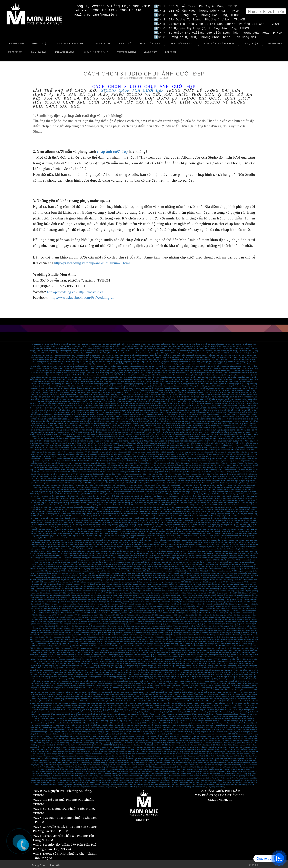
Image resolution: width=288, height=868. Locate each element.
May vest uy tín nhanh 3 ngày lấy (188, 530)
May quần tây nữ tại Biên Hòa (243, 633)
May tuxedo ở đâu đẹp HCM (93, 576)
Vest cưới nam (162, 585)
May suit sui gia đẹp (48, 717)
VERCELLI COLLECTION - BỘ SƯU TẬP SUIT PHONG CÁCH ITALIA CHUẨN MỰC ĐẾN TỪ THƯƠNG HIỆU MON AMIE (160, 391)
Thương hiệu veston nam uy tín (154, 587)
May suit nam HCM (125, 611)
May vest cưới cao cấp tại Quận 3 (100, 708)
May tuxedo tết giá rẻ (176, 519)
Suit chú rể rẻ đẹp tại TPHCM (187, 717)
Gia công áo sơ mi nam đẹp (134, 671)
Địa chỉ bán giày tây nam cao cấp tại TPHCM (55, 545)
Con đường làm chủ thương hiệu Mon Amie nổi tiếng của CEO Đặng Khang (62, 356)
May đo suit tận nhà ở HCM (150, 558)
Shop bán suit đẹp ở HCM (226, 660)
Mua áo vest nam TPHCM (114, 657)
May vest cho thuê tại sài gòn (213, 772)
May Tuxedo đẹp (188, 578)
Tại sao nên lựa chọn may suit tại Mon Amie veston (90, 677)
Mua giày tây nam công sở (184, 545)
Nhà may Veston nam (48, 772)
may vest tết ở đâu (154, 501)
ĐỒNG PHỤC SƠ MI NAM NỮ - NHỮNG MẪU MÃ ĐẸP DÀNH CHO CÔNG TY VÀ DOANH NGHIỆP (201, 413)
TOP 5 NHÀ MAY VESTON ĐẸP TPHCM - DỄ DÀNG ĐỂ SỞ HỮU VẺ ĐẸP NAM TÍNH (127, 442)
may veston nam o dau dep (89, 774)
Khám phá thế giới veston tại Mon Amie (173, 682)
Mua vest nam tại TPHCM (132, 642)
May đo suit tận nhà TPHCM (231, 558)
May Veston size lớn (70, 776)
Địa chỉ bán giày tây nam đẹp (128, 545)
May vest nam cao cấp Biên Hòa (202, 638)
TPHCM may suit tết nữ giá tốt (171, 508)
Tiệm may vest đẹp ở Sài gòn (50, 644)
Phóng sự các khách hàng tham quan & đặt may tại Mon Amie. (183, 351)
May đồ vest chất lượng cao (69, 605)
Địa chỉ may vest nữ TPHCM (210, 657)
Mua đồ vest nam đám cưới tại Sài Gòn (72, 618)
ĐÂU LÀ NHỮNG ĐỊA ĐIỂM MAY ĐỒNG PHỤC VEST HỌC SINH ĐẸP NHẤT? (148, 409)
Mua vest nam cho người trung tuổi (94, 651)
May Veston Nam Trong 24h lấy (174, 741)
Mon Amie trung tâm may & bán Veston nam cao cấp (103, 688)
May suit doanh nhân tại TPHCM (226, 505)
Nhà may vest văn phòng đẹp (196, 497)
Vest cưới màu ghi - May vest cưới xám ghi (212, 748)
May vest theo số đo (218, 774)
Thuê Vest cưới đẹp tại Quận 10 (156, 690)
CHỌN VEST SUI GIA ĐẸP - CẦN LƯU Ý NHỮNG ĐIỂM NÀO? (156, 437)
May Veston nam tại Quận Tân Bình (188, 779)
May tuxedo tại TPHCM (230, 576)
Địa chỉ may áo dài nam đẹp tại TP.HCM (101, 763)
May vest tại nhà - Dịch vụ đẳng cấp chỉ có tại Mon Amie (230, 347)
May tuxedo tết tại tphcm (158, 519)
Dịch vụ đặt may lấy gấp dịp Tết (85, 682)
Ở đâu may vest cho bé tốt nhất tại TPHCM (56, 470)
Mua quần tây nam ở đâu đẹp (85, 726)
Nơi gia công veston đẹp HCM (134, 594)
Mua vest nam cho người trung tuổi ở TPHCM (172, 616)
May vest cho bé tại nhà (225, 488)
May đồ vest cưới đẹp (137, 602)
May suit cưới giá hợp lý (134, 523)
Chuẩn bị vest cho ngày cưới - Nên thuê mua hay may (56, 679)
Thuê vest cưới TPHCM (116, 651)
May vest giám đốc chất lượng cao (116, 534)
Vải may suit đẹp (121, 598)
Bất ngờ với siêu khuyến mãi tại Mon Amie (160, 371)
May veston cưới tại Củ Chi (88, 702)
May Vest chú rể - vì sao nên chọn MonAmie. (179, 754)
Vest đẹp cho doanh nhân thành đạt (214, 536)
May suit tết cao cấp (79, 503)
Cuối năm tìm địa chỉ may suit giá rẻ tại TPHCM (111, 525)
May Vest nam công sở (178, 732)
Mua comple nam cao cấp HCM (145, 653)
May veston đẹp (155, 576)
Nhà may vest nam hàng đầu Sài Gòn (174, 618)
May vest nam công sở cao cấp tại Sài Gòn (62, 620)
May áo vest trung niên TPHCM (111, 660)
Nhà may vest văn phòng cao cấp (50, 499)
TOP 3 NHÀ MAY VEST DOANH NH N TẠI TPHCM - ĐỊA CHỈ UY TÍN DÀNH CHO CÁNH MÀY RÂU (144, 446)
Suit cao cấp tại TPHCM (92, 505)
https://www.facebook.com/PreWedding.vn (81, 296)
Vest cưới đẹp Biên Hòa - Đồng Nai (112, 627)
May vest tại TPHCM (59, 561)
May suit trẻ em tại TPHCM (187, 715)
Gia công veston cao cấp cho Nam (161, 668)
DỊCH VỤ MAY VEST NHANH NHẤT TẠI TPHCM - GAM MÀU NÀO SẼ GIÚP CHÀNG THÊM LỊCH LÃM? (101, 422)
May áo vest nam (215, 578)
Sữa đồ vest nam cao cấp (152, 589)
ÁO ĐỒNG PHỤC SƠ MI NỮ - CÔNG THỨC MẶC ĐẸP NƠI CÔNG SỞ (174, 417)
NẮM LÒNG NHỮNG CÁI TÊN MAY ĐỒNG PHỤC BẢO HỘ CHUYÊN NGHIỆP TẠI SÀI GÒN (216, 400)
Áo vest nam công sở (78, 585)
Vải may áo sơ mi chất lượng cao (59, 596)
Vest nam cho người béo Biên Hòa (156, 635)
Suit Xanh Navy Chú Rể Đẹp (183, 724)
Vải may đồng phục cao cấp (244, 594)
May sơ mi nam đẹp (80, 572)
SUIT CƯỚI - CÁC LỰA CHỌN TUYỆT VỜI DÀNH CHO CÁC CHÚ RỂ (94, 406)
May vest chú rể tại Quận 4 (77, 708)
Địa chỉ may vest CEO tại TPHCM (185, 541)
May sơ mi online (222, 461)
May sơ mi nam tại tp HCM (64, 728)
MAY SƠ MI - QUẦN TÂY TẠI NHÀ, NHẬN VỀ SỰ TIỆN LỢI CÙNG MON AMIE (220, 422)
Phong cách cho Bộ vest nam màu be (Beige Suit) (163, 763)
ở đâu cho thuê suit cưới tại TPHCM (171, 512)
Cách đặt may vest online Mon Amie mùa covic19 (109, 450)
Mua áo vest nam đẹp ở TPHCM (55, 660)
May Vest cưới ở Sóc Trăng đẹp (195, 693)
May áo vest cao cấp (223, 605)
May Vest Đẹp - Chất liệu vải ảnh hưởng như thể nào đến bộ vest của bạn (194, 739)
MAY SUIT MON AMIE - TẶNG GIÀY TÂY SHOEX (95, 439)
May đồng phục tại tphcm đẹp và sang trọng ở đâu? (225, 382)
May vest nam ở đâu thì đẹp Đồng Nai (207, 627)
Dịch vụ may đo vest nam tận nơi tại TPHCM (133, 455)
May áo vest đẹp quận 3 (139, 609)
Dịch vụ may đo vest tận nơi (92, 457)
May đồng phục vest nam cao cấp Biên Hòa (56, 631)
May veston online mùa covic (225, 450)
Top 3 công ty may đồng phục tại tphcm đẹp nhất (137, 376)
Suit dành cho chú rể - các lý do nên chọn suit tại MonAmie (65, 748)
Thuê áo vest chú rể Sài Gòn (145, 605)
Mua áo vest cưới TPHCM (235, 644)
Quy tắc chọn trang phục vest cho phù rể (146, 362)
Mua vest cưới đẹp (109, 684)
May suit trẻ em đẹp (205, 715)
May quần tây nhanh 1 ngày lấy (192, 492)
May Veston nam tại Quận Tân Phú (49, 779)
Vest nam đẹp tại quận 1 (46, 624)
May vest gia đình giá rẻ (69, 488)
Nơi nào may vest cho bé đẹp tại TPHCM (201, 477)
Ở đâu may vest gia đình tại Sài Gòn (221, 475)
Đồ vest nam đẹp (195, 580)
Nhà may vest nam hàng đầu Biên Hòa (78, 638)
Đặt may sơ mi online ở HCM (164, 461)
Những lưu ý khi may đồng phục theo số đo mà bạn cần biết (198, 365)
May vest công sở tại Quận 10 (149, 554)
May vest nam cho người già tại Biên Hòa (123, 633)
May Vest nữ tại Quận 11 (213, 741)
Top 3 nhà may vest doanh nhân (246, 446)
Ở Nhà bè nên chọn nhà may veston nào (172, 699)
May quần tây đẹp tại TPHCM (56, 569)
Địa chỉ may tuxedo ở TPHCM (137, 576)
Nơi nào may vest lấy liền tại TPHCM (143, 477)
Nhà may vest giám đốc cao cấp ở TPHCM (90, 541)
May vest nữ (166, 576)
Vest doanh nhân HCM (46, 616)
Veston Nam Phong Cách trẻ (228, 781)
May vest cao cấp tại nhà (229, 459)
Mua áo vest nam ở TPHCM (108, 644)
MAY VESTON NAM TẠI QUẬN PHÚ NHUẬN (153, 686)
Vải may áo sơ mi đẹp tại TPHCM (84, 596)
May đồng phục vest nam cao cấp (82, 554)
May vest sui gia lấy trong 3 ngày (238, 481)
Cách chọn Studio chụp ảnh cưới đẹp (166, 765)
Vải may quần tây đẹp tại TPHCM (145, 596)
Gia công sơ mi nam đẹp (159, 591)
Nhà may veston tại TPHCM (146, 585)
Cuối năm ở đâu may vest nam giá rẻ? (143, 525)
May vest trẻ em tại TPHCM (225, 732)
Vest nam (205, 737)
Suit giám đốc (226, 503)
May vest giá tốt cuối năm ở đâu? (67, 516)
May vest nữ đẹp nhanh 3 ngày (138, 530)
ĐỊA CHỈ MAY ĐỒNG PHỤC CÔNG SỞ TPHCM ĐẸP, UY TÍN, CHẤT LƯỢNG (208, 389)
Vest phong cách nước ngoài (140, 772)
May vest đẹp (190, 543)
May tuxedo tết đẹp (192, 519)
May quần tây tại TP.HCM (165, 679)
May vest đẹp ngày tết (219, 514)
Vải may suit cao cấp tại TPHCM (82, 598)
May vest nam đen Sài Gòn (209, 613)
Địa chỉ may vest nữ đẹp (245, 732)
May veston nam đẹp (152, 543)
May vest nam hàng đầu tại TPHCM (166, 563)
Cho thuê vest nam (224, 565)
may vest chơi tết (187, 501)
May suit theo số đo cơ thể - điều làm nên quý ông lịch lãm (149, 677)
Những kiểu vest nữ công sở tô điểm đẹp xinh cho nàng (233, 367)
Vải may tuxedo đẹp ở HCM (68, 578)
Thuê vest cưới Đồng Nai (167, 629)
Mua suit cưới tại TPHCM (201, 514)
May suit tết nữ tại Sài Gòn (131, 521)
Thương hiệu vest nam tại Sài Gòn (148, 618)
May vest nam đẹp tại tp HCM (136, 728)
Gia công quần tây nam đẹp (227, 671)
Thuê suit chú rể (47, 719)
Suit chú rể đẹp (173, 719)
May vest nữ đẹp (102, 768)
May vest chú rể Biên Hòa (196, 640)
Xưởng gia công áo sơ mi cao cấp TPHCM (52, 668)
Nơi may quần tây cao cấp (207, 565)
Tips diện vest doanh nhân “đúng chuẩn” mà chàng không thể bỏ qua (91, 369)
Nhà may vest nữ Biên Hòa (76, 633)
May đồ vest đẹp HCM (126, 605)
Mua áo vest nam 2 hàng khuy (68, 662)
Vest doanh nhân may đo (179, 536)
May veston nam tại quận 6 (67, 781)
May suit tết (92, 501)
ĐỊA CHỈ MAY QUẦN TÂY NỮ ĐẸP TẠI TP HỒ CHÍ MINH (150, 759)
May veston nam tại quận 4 (108, 781)
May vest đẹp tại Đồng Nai (70, 697)
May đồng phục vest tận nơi (176, 457)
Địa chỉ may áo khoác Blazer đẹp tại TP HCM (98, 761)
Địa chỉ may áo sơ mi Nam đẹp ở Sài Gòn (118, 757)
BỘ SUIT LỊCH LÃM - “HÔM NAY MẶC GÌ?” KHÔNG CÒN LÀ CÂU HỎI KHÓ (220, 424)
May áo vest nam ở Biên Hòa (149, 633)
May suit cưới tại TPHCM (174, 657)
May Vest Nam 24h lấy (48, 765)
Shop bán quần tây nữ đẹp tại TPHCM (48, 739)
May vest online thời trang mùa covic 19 (199, 450)
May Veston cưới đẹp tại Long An (97, 699)
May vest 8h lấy (151, 490)
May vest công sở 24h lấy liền (98, 503)
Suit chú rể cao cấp (241, 510)
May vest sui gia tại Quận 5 (144, 481)
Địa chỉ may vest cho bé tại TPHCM (50, 492)
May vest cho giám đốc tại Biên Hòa (182, 631)
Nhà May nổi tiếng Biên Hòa (64, 640)
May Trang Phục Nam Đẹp (140, 739)
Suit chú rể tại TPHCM (225, 510)
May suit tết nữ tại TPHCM (111, 521)
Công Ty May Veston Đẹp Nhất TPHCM (194, 770)
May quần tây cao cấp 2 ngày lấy (138, 492)
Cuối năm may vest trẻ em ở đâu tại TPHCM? (232, 525)
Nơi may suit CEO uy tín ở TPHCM (209, 543)
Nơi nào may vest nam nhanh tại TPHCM (82, 477)
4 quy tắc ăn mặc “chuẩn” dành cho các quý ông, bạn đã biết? (206, 380)
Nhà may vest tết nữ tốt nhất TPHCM (223, 512)
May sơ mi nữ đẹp (44, 574)
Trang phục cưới (230, 468)
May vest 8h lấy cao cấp (86, 497)
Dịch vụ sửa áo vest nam (201, 585)
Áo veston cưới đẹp (240, 585)
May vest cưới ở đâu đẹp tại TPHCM (51, 666)
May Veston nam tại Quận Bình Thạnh (134, 779)
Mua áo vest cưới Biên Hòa (112, 635)
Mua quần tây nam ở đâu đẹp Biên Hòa (108, 631)
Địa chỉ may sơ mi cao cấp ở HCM (224, 569)
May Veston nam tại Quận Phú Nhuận (106, 779)
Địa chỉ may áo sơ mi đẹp (190, 572)
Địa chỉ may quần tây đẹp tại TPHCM (173, 567)
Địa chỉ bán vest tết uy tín (233, 466)
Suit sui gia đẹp (62, 717)
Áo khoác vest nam (129, 580)
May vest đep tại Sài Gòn (86, 602)
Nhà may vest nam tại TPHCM (169, 565)
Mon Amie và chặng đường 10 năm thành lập (114, 358)
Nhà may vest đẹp (69, 602)
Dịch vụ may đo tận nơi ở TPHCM (69, 457)
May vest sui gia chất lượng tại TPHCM (152, 470)
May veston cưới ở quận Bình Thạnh (76, 706)
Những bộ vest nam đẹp (96, 583)
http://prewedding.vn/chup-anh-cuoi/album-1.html (92, 262)
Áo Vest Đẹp (235, 609)
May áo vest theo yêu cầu (241, 605)
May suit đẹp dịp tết (125, 501)
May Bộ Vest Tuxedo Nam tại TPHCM (154, 774)
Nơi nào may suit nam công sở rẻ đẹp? (84, 710)
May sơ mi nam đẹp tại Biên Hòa (238, 631)
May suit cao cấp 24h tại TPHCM (117, 508)
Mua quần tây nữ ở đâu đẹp (63, 726)
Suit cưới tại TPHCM (199, 510)
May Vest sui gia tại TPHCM (107, 735)
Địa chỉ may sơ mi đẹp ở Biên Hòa (219, 633)
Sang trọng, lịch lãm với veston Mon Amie (195, 554)
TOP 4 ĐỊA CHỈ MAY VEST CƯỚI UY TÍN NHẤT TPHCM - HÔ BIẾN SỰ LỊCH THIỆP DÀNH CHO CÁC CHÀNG (82, 433)
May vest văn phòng (204, 499)
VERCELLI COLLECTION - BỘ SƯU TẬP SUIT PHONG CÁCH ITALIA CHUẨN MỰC (146, 415)
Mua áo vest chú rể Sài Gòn (188, 613)
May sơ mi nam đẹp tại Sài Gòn (236, 653)
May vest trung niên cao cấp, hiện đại (175, 675)
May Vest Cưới (63, 765)
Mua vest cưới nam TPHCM (74, 649)
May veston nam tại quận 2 (149, 781)
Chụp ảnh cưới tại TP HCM (197, 785)
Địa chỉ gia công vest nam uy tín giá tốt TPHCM (85, 668)
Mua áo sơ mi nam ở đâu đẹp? (118, 739)
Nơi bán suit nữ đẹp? (196, 719)
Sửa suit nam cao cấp (53, 587)
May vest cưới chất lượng (224, 684)
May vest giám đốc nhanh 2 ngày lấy (165, 532)
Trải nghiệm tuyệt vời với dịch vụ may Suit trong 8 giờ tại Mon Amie (229, 378)
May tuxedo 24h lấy (82, 521)
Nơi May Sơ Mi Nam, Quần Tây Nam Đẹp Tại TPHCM (143, 741)
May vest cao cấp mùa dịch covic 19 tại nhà (189, 448)
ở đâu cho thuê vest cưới (148, 512)
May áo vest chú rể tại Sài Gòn (168, 605)
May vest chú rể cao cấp (45, 519)
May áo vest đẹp (205, 609)
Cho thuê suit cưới (115, 528)
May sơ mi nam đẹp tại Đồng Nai (102, 629)
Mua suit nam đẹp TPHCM (161, 649)
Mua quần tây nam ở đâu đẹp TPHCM (65, 642)
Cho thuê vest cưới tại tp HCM (191, 772)
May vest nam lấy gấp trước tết (109, 682)
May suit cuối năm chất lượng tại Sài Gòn (63, 523)
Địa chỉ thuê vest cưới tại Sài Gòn (200, 682)
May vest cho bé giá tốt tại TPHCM (71, 490)
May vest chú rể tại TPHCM (223, 516)
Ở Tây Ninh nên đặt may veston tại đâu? (96, 697)
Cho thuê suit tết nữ (75, 528)
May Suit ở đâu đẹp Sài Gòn (130, 613)
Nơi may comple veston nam (72, 587)
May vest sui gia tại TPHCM (81, 481)
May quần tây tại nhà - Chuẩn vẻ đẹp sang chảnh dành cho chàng (60, 347)
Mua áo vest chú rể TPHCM (112, 646)
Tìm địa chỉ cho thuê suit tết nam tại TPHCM (167, 510)
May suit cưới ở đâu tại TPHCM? (223, 521)
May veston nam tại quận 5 (88, 781)
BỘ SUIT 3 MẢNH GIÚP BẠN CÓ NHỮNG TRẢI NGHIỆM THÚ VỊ (148, 393)
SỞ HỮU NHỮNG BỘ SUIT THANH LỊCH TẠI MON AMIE (56, 439)
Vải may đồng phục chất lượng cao (220, 594)
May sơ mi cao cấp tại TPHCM (46, 572)
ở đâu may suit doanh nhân (112, 505)
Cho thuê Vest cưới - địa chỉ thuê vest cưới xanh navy (57, 750)
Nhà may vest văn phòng (163, 499)
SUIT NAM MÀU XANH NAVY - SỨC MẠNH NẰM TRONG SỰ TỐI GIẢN (166, 422)
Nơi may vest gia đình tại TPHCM (137, 479)
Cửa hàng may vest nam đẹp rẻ (61, 655)
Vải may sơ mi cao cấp (46, 598)
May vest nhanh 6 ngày (116, 483)
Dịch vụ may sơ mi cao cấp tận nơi (101, 453)
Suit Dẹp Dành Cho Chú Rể (189, 757)
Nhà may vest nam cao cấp (214, 620)
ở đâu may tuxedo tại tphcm (108, 512)
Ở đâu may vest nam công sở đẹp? (90, 732)
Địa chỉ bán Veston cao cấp (45, 688)
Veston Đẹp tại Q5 (136, 768)
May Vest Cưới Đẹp (69, 757)
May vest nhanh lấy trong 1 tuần (62, 483)
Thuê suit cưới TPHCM (85, 611)
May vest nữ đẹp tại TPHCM (115, 728)
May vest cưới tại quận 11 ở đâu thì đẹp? (152, 706)
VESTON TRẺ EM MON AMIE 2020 (217, 391)
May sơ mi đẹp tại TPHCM (62, 552)
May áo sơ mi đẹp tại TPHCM (217, 587)
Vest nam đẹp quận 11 (86, 622)
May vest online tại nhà (244, 450)
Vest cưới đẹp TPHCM (151, 642)
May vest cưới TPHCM (88, 644)
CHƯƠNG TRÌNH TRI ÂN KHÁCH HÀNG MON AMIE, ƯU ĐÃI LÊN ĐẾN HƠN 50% (113, 448)
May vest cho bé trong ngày (183, 488)
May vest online (137, 464)
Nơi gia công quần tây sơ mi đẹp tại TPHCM (81, 666)
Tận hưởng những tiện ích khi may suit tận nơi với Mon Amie (148, 347)
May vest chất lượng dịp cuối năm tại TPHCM (90, 519)
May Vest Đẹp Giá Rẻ (159, 739)
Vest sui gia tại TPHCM (157, 556)
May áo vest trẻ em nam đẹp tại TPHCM (183, 768)
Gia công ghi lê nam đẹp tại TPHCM (85, 671)
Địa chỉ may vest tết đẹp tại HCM (90, 468)
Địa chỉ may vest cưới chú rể (139, 662)
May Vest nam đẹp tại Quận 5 (56, 708)
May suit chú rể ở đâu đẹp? (99, 719)
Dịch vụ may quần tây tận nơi (77, 453)
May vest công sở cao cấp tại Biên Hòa (127, 638)
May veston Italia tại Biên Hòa (64, 635)
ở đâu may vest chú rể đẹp (56, 512)
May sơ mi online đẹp (207, 461)
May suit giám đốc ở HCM (132, 550)
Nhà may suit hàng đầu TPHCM (230, 611)
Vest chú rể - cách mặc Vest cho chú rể (219, 702)
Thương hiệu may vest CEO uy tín (139, 541)
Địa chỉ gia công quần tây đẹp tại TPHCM (224, 668)
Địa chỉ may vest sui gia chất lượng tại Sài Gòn (190, 490)
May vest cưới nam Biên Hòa (157, 631)
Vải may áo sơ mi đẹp (124, 596)
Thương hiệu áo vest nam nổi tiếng (119, 583)
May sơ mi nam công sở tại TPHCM (202, 730)
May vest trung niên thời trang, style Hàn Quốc (144, 675)
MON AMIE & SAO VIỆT (182, 402)
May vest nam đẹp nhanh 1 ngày (226, 532)
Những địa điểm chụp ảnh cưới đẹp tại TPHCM (106, 765)
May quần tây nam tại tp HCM (217, 726)
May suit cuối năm (243, 521)
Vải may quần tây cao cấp (192, 596)
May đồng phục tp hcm (216, 785)
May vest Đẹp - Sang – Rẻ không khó (120, 664)
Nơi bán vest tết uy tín (57, 466)
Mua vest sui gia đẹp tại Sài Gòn (214, 479)
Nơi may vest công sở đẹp (216, 528)
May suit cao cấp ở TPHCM (49, 613)
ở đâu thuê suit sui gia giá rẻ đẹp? (179, 713)
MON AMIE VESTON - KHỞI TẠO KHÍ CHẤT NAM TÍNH (134, 439)
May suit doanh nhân (242, 550)
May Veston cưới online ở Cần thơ (96, 695)
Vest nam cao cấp (240, 572)
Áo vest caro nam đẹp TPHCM (204, 649)
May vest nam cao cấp (166, 664)
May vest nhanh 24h (82, 483)
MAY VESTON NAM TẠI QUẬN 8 (99, 686)
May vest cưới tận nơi (180, 561)
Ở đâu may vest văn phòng (156, 497)
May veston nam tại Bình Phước (51, 783)
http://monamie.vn (91, 290)
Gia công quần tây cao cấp (122, 591)
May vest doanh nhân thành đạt (233, 534)
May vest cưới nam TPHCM (153, 646)
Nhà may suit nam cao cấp (134, 657)
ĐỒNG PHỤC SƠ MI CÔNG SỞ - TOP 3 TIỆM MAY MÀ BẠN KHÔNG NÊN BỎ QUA (118, 417)
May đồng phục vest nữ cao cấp (204, 660)
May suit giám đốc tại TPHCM (164, 505)
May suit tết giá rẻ (51, 503)
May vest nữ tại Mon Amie (236, 728)
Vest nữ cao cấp (138, 572)
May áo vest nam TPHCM (142, 583)
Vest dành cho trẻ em (66, 752)
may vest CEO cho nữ (241, 453)
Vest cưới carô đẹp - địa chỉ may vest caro (136, 748)
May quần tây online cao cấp (61, 461)
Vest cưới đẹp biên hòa (215, 640)
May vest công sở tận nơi (140, 561)
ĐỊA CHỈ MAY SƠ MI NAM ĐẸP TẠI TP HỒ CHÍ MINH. (229, 759)
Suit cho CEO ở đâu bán (64, 505)
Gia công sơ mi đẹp (41, 594)
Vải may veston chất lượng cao (155, 598)
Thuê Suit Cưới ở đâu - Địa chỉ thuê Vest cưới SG (234, 743)
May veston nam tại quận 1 (169, 781)
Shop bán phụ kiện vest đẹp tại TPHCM (221, 646)
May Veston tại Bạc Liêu (129, 693)
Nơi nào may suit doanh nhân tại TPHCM (137, 505)
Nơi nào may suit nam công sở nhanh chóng (53, 710)
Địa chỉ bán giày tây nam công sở (207, 545)
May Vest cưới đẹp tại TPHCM (189, 516)
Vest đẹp (70, 770)
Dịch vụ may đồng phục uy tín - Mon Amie (236, 365)
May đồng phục (161, 785)
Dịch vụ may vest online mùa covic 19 (141, 450)
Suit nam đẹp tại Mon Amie (190, 721)
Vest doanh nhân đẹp (81, 539)
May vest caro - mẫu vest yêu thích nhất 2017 (103, 748)
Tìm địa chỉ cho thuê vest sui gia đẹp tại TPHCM (101, 475)
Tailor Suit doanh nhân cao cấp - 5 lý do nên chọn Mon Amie (104, 373)
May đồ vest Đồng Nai (164, 627)
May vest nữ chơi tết (47, 516)
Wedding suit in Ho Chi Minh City (110, 600)
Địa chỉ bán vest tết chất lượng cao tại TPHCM (83, 466)
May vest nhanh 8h (165, 490)
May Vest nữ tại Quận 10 (232, 741)
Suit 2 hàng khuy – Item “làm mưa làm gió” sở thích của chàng (122, 380)
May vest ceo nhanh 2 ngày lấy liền (117, 532)
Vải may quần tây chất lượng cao (170, 596)
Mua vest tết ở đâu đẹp (176, 464)
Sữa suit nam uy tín (198, 587)
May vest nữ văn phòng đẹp (73, 499)
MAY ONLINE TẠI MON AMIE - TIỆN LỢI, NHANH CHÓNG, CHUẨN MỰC (218, 402)
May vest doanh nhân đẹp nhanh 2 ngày (89, 532)
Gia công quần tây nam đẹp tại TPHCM (98, 591)
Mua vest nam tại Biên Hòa (176, 640)
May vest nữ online (236, 461)
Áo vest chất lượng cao (221, 609)
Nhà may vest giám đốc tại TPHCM (106, 543)
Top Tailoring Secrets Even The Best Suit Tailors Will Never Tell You (147, 600)
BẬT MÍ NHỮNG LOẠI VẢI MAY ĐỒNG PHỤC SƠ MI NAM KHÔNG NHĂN (157, 420)
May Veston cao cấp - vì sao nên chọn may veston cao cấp (125, 752)
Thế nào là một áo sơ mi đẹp (232, 739)
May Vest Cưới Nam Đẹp (235, 754)
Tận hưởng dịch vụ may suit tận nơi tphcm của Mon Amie (105, 347)
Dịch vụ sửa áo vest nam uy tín (180, 585)
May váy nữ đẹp (178, 726)
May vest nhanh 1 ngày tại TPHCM (72, 534)
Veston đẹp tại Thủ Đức (93, 772)
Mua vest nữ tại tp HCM (43, 726)
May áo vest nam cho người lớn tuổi (132, 644)
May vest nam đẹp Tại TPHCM (186, 664)
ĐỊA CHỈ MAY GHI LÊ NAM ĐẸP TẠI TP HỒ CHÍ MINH (70, 759)
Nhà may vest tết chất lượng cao (66, 468)
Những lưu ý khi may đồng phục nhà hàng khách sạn (146, 373)
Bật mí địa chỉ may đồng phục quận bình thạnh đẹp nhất (88, 384)
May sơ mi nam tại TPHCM (108, 563)
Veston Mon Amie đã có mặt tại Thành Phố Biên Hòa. (192, 624)
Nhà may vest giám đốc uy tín (235, 541)
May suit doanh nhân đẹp (208, 611)
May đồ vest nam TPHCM (138, 578)
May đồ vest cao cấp (109, 605)
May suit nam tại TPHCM (65, 565)
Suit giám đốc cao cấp (240, 503)
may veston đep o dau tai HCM (86, 770)
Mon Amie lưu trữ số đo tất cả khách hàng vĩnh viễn (139, 682)
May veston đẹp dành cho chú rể (172, 543)
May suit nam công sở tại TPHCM (206, 710)
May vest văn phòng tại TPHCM (184, 499)
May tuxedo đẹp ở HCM (156, 578)
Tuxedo (156, 508)
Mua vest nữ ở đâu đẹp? (124, 726)
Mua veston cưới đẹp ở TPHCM (91, 642)
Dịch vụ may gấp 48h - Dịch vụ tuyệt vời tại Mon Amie (216, 360)
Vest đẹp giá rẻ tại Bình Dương (236, 772)
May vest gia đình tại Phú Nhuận (204, 486)
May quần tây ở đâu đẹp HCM (121, 567)
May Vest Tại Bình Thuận (115, 776)
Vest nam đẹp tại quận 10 (105, 622)
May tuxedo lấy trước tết (243, 519)
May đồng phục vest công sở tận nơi (88, 558)
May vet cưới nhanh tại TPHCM (202, 684)
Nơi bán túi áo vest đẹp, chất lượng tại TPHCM (227, 666)
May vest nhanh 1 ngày (94, 534)
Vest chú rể (134, 508)
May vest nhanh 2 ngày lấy (192, 483)
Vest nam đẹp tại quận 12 (68, 622)
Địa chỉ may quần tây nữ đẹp (48, 567)
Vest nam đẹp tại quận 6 (179, 622)
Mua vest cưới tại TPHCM (118, 514)
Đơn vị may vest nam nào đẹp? (226, 664)
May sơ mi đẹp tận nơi (65, 459)
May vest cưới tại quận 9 (197, 706)
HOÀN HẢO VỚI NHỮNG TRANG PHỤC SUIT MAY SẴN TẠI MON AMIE (146, 402)
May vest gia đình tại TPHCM (95, 486)
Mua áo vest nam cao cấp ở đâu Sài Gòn (93, 620)
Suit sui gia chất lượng (77, 717)
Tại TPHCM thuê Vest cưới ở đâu (225, 690)
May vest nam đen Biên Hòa (83, 631)
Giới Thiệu (40, 42)
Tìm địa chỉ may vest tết (56, 501)
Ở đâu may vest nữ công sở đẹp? (64, 732)
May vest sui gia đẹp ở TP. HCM (212, 679)
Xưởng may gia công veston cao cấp (150, 580)
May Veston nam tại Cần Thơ (160, 776)
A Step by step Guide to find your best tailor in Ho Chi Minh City (195, 600)
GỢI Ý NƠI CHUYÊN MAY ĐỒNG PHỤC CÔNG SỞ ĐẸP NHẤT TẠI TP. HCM (201, 406)
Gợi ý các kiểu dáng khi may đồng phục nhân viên (171, 384)
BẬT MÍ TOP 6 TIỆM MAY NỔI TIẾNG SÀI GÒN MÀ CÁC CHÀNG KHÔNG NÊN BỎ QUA (101, 437)
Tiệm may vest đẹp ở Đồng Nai (233, 627)
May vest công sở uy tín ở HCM (238, 528)
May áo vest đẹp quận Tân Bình (145, 607)
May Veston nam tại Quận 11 (212, 779)
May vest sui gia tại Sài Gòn (102, 481)
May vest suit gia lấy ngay (236, 479)
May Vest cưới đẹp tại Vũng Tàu (48, 697)
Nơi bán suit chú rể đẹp (146, 717)
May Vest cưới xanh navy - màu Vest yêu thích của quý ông (57, 754)
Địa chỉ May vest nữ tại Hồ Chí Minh (82, 768)
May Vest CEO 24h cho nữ (236, 455)
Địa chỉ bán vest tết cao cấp (192, 466)
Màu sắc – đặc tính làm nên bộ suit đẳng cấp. (117, 724)
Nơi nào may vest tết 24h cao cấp (92, 472)
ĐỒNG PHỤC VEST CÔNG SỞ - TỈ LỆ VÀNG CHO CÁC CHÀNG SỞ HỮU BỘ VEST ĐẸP (209, 409)
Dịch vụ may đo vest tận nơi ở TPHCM (164, 455)
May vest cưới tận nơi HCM (77, 561)
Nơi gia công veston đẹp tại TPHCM (109, 594)
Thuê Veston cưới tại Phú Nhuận (132, 690)
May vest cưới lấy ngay (168, 516)
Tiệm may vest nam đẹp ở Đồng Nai (192, 633)
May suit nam (104, 536)
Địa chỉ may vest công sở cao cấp (52, 525)
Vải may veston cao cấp (234, 598)
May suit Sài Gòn (74, 660)
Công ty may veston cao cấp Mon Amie (49, 556)
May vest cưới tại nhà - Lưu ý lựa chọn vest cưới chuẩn (101, 342)
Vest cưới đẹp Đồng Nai (236, 629)
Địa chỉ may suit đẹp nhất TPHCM (128, 750)
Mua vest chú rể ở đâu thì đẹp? (181, 735)
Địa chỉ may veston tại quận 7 (239, 706)
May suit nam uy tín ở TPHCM (92, 613)
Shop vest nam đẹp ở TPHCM (157, 651)
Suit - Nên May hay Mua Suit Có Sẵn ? (130, 763)
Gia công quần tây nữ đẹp (206, 671)
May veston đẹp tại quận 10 (178, 706)
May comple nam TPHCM (113, 642)
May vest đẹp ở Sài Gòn (70, 644)
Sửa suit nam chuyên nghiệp (222, 585)
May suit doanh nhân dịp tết (107, 501)
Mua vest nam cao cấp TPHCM (70, 657)
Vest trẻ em (48, 735)
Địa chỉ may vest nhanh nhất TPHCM (221, 490)
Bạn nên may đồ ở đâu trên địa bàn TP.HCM (92, 679)
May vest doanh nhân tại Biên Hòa (136, 640)
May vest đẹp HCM (103, 602)
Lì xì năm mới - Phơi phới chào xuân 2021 (160, 365)
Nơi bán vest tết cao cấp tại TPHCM (168, 466)
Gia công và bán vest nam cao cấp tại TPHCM (191, 668)
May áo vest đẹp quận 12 (197, 607)
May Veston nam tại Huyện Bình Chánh (77, 779)
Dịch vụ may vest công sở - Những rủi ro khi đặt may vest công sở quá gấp (117, 365)
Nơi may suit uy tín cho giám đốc (159, 547)
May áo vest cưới (208, 605)
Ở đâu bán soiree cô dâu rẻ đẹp (227, 713)
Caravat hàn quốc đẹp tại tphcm (186, 761)
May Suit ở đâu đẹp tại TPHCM (49, 664)
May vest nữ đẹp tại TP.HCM (145, 679)
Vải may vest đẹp (218, 598)
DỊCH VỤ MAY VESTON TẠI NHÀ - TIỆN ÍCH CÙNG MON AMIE (168, 424)
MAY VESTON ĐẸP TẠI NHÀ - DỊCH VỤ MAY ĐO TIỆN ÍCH (62, 444)
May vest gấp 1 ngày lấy (218, 737)
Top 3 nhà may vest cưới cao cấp (47, 448)
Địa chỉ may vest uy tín (53, 602)
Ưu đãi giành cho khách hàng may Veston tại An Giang (129, 695)
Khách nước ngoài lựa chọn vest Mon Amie (229, 556)
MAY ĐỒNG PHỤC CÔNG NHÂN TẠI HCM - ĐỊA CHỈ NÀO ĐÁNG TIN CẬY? (162, 395)
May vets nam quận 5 (70, 563)
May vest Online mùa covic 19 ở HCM (49, 450)
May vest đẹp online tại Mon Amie (95, 464)
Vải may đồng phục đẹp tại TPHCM (194, 594)
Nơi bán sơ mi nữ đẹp (118, 737)
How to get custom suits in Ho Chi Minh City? (234, 600)
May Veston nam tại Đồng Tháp (137, 776)
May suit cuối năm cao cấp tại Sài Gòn (93, 523)
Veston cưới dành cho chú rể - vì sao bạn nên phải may (180, 704)
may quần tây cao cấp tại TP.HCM (121, 679)
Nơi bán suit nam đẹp (213, 719)
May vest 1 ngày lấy (224, 494)
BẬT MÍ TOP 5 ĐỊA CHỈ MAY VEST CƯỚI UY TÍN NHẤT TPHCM (230, 439)
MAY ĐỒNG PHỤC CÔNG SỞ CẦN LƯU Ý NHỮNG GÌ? (113, 395)
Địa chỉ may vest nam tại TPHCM (122, 574)
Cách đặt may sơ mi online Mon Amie (120, 461)
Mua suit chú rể (204, 717)
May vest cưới (104, 516)
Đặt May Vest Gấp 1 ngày (214, 763)
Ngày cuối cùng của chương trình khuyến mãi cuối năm (124, 378)
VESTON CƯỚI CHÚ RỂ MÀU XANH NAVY (143, 704)
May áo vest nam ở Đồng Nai (146, 629)
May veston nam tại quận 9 (233, 779)
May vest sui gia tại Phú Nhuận (166, 481)
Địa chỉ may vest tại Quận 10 (106, 554)
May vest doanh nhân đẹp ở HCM (122, 536)
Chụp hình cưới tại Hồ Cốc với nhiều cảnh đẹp (197, 765)
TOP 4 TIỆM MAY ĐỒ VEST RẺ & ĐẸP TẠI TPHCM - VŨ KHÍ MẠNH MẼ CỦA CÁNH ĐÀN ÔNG (195, 428)
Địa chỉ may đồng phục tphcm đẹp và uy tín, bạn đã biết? (176, 376)
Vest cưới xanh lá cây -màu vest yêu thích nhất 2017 (201, 752)
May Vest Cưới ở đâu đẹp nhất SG (203, 743)
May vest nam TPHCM (150, 613)
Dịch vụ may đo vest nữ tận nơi (105, 455)
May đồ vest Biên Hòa (157, 640)
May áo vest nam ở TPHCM (177, 644)
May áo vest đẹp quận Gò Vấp (122, 607)
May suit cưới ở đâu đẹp (118, 677)
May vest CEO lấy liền (161, 536)
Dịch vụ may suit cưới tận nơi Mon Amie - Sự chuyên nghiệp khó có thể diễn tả (150, 342)
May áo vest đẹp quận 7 (65, 609)
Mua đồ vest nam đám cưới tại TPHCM (69, 653)
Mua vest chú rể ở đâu (137, 514)
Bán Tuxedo (182, 528)
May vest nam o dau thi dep (56, 770)
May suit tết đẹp (65, 503)
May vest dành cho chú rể (75, 536)
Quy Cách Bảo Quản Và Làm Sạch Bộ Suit (199, 358)
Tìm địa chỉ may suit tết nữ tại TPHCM (107, 510)
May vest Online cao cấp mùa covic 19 (170, 450)
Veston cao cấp (185, 563)
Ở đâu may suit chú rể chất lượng (88, 713)
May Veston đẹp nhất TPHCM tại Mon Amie (139, 688)
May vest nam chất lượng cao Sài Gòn (93, 624)
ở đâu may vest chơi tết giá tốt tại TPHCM (82, 512)
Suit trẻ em (217, 715)
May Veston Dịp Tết (68, 611)
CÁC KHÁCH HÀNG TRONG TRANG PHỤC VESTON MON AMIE (209, 420)
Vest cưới (210, 532)
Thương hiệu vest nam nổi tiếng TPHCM (132, 565)
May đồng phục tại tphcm (123, 746)
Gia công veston (46, 673)
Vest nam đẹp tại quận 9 (124, 622)
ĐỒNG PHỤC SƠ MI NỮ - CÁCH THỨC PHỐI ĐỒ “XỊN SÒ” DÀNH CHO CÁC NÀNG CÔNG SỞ (68, 413)
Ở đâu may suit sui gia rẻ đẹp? (203, 713)
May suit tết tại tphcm (202, 501)
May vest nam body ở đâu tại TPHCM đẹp (76, 664)
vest (37, 770)
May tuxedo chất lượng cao (190, 574)
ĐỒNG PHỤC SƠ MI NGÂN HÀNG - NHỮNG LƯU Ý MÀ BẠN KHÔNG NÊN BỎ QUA (134, 413)
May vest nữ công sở (218, 501)
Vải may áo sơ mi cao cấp (106, 596)
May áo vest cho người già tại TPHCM (222, 616)
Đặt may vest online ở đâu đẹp (47, 464)
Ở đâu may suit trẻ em (157, 713)
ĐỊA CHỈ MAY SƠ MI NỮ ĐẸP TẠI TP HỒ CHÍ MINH (190, 759)
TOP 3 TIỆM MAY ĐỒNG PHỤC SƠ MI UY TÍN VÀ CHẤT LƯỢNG (183, 411)
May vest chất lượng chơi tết (76, 501)
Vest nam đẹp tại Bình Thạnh (47, 622)
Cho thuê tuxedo (61, 528)
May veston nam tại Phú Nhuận (101, 706)
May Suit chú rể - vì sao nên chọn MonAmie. (217, 704)
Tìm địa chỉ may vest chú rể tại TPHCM (52, 510)
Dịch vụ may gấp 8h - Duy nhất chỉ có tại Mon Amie (111, 362)
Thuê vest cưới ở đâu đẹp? (127, 554)
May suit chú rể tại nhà (172, 523)
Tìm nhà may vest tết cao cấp (193, 508)
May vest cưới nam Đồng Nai (53, 629)
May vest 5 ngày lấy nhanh (154, 494)
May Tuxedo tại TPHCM (119, 578)
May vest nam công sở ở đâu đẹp (163, 662)
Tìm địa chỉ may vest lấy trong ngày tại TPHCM (228, 472)
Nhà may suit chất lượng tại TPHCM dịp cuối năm (90, 514)
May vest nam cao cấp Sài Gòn (118, 624)
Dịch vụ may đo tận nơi (111, 457)
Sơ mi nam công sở (44, 732)
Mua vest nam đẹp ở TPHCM (76, 583)
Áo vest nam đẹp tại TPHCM (142, 563)
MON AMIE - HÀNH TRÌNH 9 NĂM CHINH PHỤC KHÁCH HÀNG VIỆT (90, 415)
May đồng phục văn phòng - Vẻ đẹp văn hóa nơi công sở (144, 382)
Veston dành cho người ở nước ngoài (48, 776)
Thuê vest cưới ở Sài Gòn (198, 616)
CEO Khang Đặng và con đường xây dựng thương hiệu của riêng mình (198, 354)
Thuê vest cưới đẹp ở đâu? (56, 686)
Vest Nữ (125, 42)
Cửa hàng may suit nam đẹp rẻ (187, 611)
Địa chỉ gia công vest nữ (236, 589)
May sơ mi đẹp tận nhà (144, 459)
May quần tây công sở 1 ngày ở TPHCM (165, 492)
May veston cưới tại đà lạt (143, 697)
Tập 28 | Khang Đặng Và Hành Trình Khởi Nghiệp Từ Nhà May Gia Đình (207, 356)
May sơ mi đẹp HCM (79, 574)
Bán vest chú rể (171, 528)
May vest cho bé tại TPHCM (68, 472)
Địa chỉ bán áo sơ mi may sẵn (78, 569)
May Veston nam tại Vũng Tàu (228, 776)
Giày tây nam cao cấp (108, 545)
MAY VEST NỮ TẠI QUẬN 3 (88, 743)
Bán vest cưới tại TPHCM (155, 528)
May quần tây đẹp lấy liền (234, 492)
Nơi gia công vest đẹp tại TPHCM (83, 594)
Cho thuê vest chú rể (46, 528)
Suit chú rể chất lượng (142, 719)
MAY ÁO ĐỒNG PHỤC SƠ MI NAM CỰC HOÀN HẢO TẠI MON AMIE (105, 420)
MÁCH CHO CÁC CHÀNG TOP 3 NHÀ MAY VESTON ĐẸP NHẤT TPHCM (207, 446)
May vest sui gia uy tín (42, 481)
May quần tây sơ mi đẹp (194, 642)
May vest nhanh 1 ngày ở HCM (47, 534)
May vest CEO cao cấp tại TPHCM (47, 547)
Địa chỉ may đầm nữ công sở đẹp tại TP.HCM (131, 761)
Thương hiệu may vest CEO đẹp (222, 539)
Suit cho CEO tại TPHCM (45, 505)
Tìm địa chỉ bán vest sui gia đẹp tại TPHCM (208, 468)
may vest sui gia (162, 768)
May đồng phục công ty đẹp (153, 569)
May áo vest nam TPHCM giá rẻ (98, 585)
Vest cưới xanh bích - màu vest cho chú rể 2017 (164, 752)
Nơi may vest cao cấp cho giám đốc (213, 547)
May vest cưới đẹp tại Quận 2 (124, 708)
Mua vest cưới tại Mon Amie (76, 686)
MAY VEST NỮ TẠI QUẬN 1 (109, 743)
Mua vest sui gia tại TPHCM (191, 479)
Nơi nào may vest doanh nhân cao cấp (186, 547)
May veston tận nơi (109, 558)
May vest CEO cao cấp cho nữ (190, 455)
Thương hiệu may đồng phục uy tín (146, 567)
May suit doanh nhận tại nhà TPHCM (207, 558)
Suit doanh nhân (222, 649)
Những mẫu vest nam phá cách (79, 785)
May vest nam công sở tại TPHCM (140, 732)
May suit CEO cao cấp (230, 543)
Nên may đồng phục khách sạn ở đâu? (55, 387)
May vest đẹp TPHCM (119, 602)
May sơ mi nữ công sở (224, 730)
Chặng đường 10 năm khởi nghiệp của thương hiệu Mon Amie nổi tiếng (157, 358)
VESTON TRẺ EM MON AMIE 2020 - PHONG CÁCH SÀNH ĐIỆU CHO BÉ (226, 417)
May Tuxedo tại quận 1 (143, 708)
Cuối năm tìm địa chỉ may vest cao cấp (79, 525)
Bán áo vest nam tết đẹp (242, 464)
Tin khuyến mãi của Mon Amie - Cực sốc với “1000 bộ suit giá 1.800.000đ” (68, 371)
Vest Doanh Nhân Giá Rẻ (144, 724)
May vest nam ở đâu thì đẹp (231, 642)
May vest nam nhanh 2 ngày (141, 532)
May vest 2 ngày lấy (209, 494)
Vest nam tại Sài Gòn (189, 565)
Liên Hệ (171, 51)
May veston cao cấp (213, 651)
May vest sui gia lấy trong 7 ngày (213, 481)
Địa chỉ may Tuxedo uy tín (88, 578)
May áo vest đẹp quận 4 (120, 609)
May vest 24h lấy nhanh (68, 497)
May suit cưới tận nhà (185, 558)
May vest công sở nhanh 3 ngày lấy (163, 530)
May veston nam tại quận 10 (190, 781)
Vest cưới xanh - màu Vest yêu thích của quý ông (109, 704)
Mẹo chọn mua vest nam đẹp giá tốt (85, 741)
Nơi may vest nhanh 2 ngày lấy (62, 532)
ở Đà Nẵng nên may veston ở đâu (72, 699)
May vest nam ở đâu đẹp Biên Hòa (89, 635)
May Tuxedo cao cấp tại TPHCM (197, 576)
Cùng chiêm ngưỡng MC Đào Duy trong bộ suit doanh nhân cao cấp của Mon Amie (223, 673)
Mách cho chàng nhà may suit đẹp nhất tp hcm (82, 380)
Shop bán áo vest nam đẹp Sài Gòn (122, 620)
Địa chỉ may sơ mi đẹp (233, 640)
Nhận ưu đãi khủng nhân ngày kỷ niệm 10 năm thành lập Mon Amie (119, 371)
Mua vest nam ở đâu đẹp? (144, 726)
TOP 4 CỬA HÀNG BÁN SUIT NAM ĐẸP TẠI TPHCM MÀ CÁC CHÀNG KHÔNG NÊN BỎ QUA (189, 426)
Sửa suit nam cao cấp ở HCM (190, 583)
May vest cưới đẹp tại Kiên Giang (219, 693)
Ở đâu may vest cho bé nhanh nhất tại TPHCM (89, 470)
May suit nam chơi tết (174, 521)
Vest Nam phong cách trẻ (119, 768)
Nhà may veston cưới (91, 587)
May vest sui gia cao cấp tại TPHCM (178, 468)
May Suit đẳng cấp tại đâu (86, 693)
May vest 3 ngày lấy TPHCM (190, 494)
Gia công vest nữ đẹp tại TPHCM (110, 666)
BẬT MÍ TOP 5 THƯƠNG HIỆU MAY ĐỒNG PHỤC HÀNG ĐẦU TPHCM (181, 439)
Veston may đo (194, 536)
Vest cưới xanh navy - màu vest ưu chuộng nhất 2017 (72, 704)
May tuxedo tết (143, 519)
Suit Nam (161, 757)
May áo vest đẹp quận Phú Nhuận (98, 607)
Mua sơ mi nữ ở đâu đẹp (105, 726)
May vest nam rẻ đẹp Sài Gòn (67, 624)
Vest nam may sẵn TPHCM (233, 578)
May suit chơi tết (140, 501)
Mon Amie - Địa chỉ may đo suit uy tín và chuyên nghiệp (233, 349)
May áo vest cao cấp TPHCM (190, 605)
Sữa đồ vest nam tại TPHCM (172, 589)
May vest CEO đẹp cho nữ (222, 453)
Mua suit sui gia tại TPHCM (232, 715)
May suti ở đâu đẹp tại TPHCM (48, 646)
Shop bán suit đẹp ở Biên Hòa (112, 640)
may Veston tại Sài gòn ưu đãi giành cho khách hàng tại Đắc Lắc (176, 697)
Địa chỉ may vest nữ (227, 563)
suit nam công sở (44, 713)
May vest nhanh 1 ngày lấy (212, 483)
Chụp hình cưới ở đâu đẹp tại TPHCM (138, 765)
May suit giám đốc (150, 550)
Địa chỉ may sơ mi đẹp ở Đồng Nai (77, 629)
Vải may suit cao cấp (136, 598)
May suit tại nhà (45, 561)
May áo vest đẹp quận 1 (175, 609)
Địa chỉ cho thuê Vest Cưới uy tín (200, 690)
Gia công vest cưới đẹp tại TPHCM (116, 668)
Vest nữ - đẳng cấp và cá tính (190, 737)
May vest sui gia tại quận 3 (177, 470)
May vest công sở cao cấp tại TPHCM (166, 655)
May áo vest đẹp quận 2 (157, 609)
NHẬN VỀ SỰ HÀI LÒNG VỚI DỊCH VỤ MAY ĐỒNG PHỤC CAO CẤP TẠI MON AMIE (149, 398)
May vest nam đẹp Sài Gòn (141, 624)
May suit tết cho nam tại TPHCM (154, 521)
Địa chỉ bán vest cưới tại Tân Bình (65, 702)
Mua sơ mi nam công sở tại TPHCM (150, 730)
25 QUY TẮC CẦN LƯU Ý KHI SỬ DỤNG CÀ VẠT (165, 534)
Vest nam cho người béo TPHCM (95, 653)
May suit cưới (188, 521)
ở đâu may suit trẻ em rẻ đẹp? (137, 713)
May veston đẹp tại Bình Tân (241, 699)
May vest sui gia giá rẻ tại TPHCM (199, 470)
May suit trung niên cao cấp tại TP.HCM (230, 675)
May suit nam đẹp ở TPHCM (70, 613)
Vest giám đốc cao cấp (137, 534)
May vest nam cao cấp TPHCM (192, 655)
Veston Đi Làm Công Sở (163, 724)
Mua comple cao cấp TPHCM (226, 552)
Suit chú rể (211, 510)
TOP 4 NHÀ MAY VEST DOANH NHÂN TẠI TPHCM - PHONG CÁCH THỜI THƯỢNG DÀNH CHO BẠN (159, 433)
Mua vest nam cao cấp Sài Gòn (147, 620)
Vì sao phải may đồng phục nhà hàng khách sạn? (208, 384)
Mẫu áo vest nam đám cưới (90, 580)
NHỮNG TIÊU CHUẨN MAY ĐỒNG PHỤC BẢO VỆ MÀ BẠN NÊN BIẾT (107, 400)
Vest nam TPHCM (50, 580)
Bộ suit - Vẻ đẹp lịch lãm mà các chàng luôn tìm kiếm (78, 358)
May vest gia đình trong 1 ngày (72, 486)
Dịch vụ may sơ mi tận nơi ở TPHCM (127, 453)
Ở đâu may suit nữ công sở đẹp (132, 710)
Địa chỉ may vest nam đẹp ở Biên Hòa (176, 638)
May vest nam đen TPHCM (133, 646)
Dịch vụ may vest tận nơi (238, 457)
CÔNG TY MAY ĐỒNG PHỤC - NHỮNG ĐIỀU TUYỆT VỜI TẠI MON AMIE (146, 406)
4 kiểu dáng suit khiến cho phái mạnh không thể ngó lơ (136, 369)
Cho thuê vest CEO (48, 457)
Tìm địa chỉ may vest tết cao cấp (152, 468)
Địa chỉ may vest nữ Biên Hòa (226, 638)
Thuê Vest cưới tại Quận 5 (178, 690)
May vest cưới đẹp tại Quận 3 (67, 684)
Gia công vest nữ (244, 671)
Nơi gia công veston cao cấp (60, 594)
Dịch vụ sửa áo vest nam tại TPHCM (56, 585)
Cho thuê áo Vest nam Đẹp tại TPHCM (165, 772)
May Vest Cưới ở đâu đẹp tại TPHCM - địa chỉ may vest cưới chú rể (165, 743)
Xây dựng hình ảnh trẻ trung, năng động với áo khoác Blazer (62, 382)
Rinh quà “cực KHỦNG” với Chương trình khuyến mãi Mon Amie (199, 371)
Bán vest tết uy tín (147, 466)
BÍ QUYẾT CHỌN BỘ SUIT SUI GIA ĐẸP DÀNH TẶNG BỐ (99, 402)
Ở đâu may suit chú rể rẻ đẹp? (49, 715)
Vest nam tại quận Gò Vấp (164, 783)
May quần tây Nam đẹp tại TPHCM (90, 757)
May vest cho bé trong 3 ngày (205, 488)
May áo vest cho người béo (174, 646)
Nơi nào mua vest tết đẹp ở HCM (197, 464)
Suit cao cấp (78, 505)
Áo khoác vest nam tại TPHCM (211, 572)
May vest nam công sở (75, 530)
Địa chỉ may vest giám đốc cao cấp (211, 541)
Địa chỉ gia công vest (75, 591)
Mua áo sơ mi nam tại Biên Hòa (135, 631)
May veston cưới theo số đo (199, 774)
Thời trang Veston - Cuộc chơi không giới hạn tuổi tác (107, 675)
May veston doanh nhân (91, 550)
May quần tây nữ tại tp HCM (195, 726)
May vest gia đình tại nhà (226, 486)
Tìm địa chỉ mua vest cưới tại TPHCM (218, 508)
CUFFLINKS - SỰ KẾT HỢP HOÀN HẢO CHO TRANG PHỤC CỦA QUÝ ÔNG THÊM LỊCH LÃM (120, 426)
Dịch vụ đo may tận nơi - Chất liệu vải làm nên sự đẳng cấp (60, 345)
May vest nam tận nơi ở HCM (99, 561)
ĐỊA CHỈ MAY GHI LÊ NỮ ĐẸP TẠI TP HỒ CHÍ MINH (110, 759)
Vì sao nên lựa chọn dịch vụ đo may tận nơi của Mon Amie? (174, 360)
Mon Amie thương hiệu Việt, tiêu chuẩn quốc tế (214, 677)
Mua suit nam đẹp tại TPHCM (143, 611)
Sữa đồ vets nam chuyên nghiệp (94, 589)
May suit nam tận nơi (169, 558)
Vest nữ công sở (194, 732)
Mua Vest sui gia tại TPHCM (86, 735)
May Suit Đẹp (104, 578)
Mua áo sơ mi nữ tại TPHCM (96, 739)
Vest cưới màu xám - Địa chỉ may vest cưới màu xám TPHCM (174, 748)
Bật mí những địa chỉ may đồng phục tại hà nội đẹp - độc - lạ (81, 378)
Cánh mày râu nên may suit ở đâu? (184, 677)
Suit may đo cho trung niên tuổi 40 (202, 675)
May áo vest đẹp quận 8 (46, 609)
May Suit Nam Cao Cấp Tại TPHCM (69, 721)
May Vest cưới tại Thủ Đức (220, 699)
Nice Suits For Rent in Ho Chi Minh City (172, 607)
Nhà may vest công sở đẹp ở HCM (170, 525)
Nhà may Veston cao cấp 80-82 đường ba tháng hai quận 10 (177, 688)
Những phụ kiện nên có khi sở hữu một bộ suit (99, 556)
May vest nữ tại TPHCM (219, 554)
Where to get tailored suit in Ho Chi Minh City (81, 600)
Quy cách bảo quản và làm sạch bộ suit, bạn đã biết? (164, 380)
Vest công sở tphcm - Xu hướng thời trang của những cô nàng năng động (91, 367)
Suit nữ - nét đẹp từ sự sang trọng (213, 721)
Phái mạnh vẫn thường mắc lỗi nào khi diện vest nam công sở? (190, 367)
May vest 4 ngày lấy (172, 494)
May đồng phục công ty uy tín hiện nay (171, 550)
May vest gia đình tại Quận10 (117, 486)
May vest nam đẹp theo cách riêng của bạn (178, 728)
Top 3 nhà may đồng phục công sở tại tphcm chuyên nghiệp (130, 384)
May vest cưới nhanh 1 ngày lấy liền (193, 532)
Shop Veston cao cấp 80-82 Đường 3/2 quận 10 (216, 688)
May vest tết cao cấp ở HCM (113, 468)
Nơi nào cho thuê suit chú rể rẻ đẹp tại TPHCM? (71, 719)
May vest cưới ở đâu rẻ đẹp (118, 662)
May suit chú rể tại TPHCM (153, 523)
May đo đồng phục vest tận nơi (154, 457)
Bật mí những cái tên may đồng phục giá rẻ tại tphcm (89, 387)
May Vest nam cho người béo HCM (100, 618)
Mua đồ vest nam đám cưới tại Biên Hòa (210, 631)
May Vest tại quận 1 (174, 708)
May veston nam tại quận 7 (47, 781)
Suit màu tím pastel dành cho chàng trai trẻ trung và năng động (68, 354)
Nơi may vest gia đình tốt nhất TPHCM (110, 479)
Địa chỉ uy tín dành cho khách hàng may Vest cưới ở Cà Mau (160, 693)
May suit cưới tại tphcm (202, 521)
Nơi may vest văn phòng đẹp (142, 499)
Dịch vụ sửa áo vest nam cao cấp (123, 585)
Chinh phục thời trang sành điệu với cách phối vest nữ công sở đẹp (142, 367)
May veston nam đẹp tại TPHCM (151, 545)
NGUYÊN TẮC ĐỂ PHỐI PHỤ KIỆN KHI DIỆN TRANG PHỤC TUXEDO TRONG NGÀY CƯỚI (211, 415)
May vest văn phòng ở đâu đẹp (107, 497)
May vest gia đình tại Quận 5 (139, 486)
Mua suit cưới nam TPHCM (165, 611)
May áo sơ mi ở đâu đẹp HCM (200, 569)
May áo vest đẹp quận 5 (102, 609)
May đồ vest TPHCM (49, 662)
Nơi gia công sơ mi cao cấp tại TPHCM (201, 591)
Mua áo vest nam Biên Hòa (152, 638)
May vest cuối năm (152, 516)
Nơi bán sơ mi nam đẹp (136, 737)
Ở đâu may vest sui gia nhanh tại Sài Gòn (192, 475)
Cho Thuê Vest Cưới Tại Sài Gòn (236, 763)
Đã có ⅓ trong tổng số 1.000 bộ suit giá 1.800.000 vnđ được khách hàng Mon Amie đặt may (89, 351)
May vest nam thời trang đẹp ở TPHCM (190, 662)
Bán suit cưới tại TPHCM (197, 528)
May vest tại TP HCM (125, 785)
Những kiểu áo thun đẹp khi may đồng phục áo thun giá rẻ (227, 373)
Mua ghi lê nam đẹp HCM (231, 651)
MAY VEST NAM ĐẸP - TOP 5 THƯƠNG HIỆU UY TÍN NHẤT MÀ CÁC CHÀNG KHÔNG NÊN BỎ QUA (120, 435)
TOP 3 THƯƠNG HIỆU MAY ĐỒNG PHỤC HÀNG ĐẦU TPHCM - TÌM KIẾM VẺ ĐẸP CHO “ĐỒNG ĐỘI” (176, 444)
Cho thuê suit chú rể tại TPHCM (134, 528)
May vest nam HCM (81, 616)
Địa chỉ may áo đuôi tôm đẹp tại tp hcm (212, 761)
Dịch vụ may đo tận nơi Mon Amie (81, 455)
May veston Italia (235, 649)
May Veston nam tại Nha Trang (205, 776)
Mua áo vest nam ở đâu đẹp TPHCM (155, 660)
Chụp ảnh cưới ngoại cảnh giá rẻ (227, 765)
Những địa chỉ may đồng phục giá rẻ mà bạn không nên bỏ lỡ (131, 387)
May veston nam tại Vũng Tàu (121, 783)
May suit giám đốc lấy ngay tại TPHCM (226, 499)
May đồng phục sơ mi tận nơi (131, 457)
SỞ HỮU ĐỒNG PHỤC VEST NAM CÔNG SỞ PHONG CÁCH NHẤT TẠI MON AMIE (89, 409)
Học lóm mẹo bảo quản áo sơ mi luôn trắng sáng (175, 673)
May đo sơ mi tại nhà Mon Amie (108, 459)
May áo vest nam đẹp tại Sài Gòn (171, 620)
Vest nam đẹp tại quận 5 (198, 622)
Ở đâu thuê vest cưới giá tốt (45, 684)
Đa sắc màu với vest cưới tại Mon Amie (219, 662)
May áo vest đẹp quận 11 (216, 607)
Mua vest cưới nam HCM (64, 616)
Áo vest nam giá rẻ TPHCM (240, 580)
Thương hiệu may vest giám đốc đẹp (167, 539)
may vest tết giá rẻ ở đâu (170, 501)
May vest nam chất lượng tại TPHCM (94, 662)
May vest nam (217, 735)
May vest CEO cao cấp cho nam (213, 455)
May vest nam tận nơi (197, 561)
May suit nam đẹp (199, 563)
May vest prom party (174, 556)
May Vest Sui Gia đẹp (126, 735)
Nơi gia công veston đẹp (171, 594)
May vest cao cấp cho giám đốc (139, 649)
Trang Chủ (16, 42)
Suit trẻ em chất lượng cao (94, 715)
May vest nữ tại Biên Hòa (44, 640)
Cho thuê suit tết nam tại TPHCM (95, 528)
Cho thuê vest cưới (83, 547)
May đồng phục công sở (88, 563)
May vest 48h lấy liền (51, 497)
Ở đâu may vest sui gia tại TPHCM (164, 475)
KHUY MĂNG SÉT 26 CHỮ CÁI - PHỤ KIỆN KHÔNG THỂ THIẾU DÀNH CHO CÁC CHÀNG (205, 393)
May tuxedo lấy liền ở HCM (230, 574)
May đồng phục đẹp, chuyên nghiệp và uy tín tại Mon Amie (220, 387)
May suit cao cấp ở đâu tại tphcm (92, 508)
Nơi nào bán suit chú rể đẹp (221, 717)
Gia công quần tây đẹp (141, 591)
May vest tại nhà (213, 459)
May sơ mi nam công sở (72, 556)
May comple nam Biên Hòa (133, 635)
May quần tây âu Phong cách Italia (228, 724)
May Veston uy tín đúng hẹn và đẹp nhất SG (217, 686)
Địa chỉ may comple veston (132, 587)
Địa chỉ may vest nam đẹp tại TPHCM (87, 655)
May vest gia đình (229, 483)
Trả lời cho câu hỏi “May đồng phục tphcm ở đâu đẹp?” (185, 382)
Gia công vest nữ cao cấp (139, 668)
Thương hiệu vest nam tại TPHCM (184, 653)
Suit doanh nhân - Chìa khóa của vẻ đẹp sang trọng (141, 351)
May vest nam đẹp (242, 539)
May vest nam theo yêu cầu (127, 616)
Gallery (151, 51)
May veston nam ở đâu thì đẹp (109, 770)
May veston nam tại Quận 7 (205, 552)
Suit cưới (187, 510)
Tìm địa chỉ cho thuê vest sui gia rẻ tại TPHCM (66, 475)
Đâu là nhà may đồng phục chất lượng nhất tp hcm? (104, 382)
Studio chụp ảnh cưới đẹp (134, 89)
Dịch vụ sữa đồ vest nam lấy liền (195, 589)
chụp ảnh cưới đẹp (112, 150)
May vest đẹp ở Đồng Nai (217, 629)
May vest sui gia (92, 536)
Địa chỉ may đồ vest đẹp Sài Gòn (157, 602)
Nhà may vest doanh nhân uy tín (57, 543)
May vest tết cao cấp (151, 472)
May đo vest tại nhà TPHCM (120, 561)
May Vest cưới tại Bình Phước (122, 697)
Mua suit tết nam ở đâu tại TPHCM (178, 514)
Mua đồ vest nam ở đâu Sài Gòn (201, 618)
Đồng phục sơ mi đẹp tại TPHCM (50, 563)
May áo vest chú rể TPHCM (91, 646)
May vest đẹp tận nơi (48, 459)
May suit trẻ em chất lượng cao (142, 715)
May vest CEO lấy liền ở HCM (209, 534)
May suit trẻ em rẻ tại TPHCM (165, 715)
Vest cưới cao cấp (146, 508)
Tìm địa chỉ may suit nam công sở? (219, 708)
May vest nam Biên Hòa (238, 635)
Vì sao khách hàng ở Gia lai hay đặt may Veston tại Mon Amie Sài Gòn (225, 697)
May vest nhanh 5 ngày (134, 483)
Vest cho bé (177, 472)
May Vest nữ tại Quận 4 (195, 741)
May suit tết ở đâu (234, 501)
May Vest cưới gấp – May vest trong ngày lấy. (196, 750)
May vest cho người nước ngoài (128, 558)
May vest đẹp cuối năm (89, 516)
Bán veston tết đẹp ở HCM (213, 466)
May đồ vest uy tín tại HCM (48, 605)
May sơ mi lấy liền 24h (90, 494)
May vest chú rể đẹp (135, 569)
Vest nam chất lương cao (66, 627)
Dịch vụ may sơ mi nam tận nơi (178, 453)
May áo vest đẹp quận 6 (83, 609)
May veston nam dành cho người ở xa (92, 776)
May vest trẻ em (120, 569)
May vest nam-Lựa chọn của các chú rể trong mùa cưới (136, 673)
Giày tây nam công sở (228, 545)
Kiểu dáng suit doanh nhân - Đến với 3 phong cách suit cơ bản (179, 369)
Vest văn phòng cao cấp (175, 497)
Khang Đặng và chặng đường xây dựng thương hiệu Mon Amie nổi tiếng (146, 354)
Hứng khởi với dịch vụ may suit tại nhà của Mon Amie (189, 347)
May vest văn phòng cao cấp (121, 499)
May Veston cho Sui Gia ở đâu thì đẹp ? (56, 741)
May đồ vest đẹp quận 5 (234, 602)
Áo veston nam (224, 583)
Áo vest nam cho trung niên (111, 580)
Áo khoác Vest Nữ (172, 757)
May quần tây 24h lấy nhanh (214, 492)
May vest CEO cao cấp (138, 547)
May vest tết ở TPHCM (113, 472)
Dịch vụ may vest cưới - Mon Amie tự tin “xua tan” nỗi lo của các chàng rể (63, 365)
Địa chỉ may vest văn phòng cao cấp (132, 497)
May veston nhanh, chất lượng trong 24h (227, 682)
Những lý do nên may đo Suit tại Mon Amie (189, 378)
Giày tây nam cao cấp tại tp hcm (239, 761)
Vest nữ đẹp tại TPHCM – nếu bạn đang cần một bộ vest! (71, 730)
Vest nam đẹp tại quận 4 (216, 622)
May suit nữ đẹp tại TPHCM (46, 721)
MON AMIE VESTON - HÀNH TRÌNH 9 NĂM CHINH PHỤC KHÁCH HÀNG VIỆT (87, 391)
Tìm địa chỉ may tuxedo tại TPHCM (80, 510)
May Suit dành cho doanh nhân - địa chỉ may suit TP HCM (154, 746)
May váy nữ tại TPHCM (197, 651)
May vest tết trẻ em (235, 514)
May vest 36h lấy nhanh (241, 494)
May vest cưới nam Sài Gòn (230, 613)
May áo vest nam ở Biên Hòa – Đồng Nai (140, 627)
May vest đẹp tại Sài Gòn (244, 563)
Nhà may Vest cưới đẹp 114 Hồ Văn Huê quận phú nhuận (66, 690)
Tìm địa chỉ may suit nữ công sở (194, 708)
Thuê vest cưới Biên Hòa (197, 635)
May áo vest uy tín (192, 609)
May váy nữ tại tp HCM (163, 726)
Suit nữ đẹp (175, 721)
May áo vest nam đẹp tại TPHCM (240, 587)
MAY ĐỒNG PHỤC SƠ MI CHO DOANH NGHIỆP (116, 389)
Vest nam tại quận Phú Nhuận (143, 783)
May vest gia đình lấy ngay (50, 488)
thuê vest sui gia (149, 768)
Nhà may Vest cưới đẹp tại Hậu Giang (194, 695)
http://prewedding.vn (61, 290)
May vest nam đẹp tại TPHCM (93, 657)
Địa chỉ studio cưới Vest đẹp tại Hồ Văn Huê (103, 690)
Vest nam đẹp (93, 627)
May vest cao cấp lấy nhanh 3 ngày (113, 530)
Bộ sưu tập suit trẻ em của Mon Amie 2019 (197, 556)
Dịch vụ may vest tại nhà (197, 459)
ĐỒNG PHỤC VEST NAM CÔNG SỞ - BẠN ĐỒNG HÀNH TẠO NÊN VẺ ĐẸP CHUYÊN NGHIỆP (124, 411)
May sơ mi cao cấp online (143, 461)
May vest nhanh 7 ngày (99, 483)
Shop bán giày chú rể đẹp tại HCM (161, 761)
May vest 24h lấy (138, 490)
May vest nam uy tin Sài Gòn (162, 624)
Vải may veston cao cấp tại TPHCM (198, 598)
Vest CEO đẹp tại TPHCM (46, 539)
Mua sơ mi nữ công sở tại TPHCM (124, 730)
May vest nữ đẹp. (155, 728)
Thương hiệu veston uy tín (162, 541)
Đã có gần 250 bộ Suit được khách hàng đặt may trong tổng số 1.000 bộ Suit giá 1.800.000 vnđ (71, 360)
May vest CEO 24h (190, 534)
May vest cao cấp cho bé (122, 490)
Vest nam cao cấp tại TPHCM (102, 547)
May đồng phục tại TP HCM (144, 785)
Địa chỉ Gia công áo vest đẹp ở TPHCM (57, 671)
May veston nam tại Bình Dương (98, 783)
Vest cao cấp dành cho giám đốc (102, 569)
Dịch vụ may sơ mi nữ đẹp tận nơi (154, 453)
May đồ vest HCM (164, 653)
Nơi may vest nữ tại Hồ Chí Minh (57, 768)
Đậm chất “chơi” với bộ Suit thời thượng (159, 378)
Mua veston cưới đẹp (191, 657)
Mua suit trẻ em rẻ (111, 715)
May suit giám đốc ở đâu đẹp (186, 505)
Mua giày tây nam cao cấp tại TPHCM (86, 545)
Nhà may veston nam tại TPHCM (131, 543)
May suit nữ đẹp (89, 721)
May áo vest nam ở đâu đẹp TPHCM (103, 616)
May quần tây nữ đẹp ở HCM (198, 567)
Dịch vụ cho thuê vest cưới (143, 770)
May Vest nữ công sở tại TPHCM (116, 732)
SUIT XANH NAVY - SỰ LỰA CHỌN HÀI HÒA (52, 406)
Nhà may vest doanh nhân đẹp (81, 543)
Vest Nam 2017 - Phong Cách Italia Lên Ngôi (226, 770)
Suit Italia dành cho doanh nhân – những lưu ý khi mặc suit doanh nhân (201, 746)
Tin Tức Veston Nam (216, 768)
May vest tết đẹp (165, 472)
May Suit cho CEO (50, 508)
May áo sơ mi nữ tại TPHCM (232, 657)
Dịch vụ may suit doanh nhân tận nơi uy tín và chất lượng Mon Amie (56, 342)
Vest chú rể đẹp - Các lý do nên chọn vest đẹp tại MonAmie (140, 754)
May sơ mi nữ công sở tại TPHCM (176, 730)
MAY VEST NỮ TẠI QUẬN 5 (66, 743)
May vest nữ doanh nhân (143, 539)
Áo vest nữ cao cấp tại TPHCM (64, 735)
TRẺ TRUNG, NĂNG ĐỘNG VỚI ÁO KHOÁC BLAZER (70, 411)
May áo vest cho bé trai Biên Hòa (54, 633)
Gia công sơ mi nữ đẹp (178, 591)
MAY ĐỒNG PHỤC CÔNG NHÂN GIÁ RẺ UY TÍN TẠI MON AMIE (214, 395)
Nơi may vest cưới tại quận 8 (217, 706)
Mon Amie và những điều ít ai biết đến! (167, 356)
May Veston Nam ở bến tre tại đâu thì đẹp (165, 695)
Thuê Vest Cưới (127, 770)
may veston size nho (132, 774)
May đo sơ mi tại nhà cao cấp (85, 459)
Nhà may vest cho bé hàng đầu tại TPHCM (122, 470)
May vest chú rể (206, 516)
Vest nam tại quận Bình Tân (185, 783)
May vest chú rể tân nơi (46, 558)
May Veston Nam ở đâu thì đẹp (108, 693)
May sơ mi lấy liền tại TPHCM (70, 494)
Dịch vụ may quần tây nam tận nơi (53, 453)
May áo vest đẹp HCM (52, 607)
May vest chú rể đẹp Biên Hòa (218, 635)
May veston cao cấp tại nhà (143, 684)
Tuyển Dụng (127, 51)
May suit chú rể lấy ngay (207, 523)
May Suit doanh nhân (206, 505)
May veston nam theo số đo (178, 774)
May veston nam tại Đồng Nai (74, 783)
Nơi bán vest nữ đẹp (235, 737)
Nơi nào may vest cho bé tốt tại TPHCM (172, 477)
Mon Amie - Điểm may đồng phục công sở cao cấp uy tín (77, 389)
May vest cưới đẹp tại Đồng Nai (145, 699)
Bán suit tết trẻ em (176, 503)
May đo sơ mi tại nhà (127, 459)
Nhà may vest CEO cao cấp (116, 541)
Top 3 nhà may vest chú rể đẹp (71, 448)
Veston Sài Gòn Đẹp (206, 664)
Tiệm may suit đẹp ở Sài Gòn (63, 673)
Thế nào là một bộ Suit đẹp (130, 743)
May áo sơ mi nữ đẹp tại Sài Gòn (176, 569)
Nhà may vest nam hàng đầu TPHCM (211, 653)
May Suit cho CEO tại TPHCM (69, 508)
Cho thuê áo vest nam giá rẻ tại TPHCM (64, 774)
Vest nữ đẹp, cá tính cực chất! (156, 737)
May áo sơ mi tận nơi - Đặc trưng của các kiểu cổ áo (101, 345)
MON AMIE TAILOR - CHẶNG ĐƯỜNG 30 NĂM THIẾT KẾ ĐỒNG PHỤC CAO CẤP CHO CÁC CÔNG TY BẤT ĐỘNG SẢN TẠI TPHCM (104, 431)
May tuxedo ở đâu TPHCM (70, 646)
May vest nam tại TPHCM (72, 576)
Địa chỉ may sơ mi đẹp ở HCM (100, 572)
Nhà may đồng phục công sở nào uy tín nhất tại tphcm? (185, 373)
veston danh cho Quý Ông (236, 774)
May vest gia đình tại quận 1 (47, 472)
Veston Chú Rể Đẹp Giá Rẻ (204, 724)
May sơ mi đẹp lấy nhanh (50, 494)
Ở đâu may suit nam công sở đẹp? (157, 710)
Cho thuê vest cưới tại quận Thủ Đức (70, 772)
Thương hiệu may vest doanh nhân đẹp (195, 539)
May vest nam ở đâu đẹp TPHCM (172, 642)
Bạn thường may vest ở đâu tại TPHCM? (179, 552)
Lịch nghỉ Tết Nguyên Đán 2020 (155, 464)
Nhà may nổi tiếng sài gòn (154, 657)
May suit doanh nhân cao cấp (47, 657)
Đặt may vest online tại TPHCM (119, 464)
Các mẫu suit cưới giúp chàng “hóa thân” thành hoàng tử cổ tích (128, 360)
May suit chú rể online (189, 523)
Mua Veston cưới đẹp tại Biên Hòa (88, 640)
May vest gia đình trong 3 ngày (49, 486)
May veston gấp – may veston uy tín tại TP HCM (231, 750)
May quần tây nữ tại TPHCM (182, 649)
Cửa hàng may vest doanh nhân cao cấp (119, 539)
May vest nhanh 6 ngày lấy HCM (132, 494)
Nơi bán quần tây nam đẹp (100, 737)
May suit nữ (114, 721)
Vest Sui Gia (140, 735)
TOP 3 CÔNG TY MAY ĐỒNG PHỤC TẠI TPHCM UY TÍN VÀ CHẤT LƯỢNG (178, 404)
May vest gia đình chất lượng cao (91, 488)
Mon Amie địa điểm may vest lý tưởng (109, 552)
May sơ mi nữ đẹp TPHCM (121, 572)
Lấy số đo (39, 51)
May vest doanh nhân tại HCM (197, 550)
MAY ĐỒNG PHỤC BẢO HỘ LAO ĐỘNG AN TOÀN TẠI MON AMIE (158, 400)
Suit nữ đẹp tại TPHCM (139, 721)
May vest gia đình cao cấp (113, 488)
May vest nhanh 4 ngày (152, 483)
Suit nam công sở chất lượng (109, 710)
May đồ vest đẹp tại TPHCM (90, 605)
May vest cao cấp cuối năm (117, 519)
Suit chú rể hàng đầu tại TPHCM (122, 719)
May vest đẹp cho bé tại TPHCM (135, 488)
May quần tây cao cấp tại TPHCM (238, 567)
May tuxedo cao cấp (66, 521)
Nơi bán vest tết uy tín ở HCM (221, 464)
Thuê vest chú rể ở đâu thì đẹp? (157, 735)
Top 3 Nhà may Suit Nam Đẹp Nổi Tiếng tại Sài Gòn (57, 693)
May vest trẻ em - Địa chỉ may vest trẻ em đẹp (187, 702)
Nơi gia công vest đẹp (154, 594)
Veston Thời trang (231, 768)
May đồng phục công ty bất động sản (96, 567)
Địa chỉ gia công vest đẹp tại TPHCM (53, 591)
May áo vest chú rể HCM (168, 613)
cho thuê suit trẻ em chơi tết (120, 503)
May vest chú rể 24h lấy (64, 519)
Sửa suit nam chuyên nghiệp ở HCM (166, 583)
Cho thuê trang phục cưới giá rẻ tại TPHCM (110, 492)
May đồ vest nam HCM (146, 616)
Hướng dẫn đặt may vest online (70, 464)
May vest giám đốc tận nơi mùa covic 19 (158, 448)
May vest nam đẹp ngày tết (132, 472)
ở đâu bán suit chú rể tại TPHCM (197, 512)
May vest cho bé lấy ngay (48, 490)
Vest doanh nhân (212, 563)
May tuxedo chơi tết (51, 521)
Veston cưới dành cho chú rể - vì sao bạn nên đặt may (98, 754)
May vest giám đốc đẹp (143, 536)
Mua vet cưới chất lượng (162, 684)
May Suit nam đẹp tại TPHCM (159, 721)
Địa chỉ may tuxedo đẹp (132, 660)
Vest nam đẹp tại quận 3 (235, 622)
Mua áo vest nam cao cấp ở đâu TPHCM (219, 655)
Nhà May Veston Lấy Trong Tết (49, 611)
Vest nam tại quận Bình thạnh (227, 783)
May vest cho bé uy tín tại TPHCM (160, 488)
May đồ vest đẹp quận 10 (180, 602)
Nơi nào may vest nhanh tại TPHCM (53, 477)
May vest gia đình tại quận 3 (160, 486)
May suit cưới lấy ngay (116, 523)
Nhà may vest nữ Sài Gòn (178, 651)
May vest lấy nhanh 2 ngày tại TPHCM (235, 530)
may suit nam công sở (243, 710)
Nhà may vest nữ (124, 563)
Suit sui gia (90, 717)
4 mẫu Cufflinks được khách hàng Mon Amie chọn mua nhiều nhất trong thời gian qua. (121, 356)
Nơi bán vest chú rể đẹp (202, 735)
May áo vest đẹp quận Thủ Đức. (73, 607)
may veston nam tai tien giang (182, 776)
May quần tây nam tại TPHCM (134, 552)
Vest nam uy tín (81, 627)
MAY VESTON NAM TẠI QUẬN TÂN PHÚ (186, 686)
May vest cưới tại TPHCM (119, 516)
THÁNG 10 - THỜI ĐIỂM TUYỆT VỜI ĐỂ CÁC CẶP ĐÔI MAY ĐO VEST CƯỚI (112, 444)
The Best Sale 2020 (72, 42)
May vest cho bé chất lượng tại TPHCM (98, 490)
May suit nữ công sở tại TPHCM (182, 710)
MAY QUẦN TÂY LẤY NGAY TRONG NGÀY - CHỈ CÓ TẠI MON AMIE (178, 431)
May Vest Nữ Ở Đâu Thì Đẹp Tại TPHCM (210, 754)
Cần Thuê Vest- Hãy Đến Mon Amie (166, 770)
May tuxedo (132, 519)
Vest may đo (106, 655)
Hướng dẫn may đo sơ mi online (187, 461)
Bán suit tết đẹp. (189, 503)
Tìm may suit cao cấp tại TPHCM (208, 503)
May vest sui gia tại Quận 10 (123, 481)
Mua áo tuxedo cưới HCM (44, 653)
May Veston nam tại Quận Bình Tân (161, 779)
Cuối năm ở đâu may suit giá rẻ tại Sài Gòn (200, 525)
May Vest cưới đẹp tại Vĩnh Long (71, 695)
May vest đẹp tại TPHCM (53, 576)
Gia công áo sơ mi (172, 671)
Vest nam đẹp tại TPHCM (101, 730)
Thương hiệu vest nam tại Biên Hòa (51, 638)
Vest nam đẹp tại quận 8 (142, 622)
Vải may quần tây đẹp (210, 596)
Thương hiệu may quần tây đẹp (70, 567)
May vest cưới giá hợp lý (155, 552)
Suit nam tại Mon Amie (235, 721)
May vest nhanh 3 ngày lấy (172, 483)
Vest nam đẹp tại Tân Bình (234, 620)
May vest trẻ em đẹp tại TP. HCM (187, 679)
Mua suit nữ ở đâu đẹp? (230, 719)
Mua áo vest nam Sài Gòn (194, 620)
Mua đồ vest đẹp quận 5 (215, 602)
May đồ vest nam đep (198, 602)
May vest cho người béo (72, 651)
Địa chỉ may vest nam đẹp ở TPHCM (139, 655)
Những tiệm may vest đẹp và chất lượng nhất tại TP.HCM (95, 673)
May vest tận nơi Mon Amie (197, 457)
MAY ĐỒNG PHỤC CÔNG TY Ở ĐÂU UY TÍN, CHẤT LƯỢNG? (157, 389)
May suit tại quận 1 (159, 708)
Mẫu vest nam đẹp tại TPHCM (69, 580)
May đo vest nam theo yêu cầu (146, 664)
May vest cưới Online (241, 684)
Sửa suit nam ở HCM (209, 583)
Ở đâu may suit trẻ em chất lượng (113, 713)
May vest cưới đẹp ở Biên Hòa (121, 699)
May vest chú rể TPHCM (197, 644)
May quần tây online (98, 461)
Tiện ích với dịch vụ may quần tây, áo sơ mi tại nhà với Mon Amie (145, 345)
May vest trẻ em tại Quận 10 (59, 554)
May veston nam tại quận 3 (128, 781)
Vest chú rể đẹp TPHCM (216, 644)
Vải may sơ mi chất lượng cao (229, 596)
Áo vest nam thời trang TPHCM (180, 660)
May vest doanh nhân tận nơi (54, 536)
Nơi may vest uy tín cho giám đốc (239, 547)
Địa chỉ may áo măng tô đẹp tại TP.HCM (71, 763)
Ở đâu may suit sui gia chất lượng (63, 713)
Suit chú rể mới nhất (159, 719)
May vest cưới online (137, 516)
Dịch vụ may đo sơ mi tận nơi (201, 453)
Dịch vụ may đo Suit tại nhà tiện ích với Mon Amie (64, 373)
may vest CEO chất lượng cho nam (55, 455)
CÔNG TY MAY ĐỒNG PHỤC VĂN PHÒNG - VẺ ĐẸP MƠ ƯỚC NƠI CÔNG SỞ (122, 404)
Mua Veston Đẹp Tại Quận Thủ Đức (115, 772)
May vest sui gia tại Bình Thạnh (189, 481)
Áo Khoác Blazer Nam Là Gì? (193, 763)
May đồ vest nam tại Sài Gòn (124, 618)
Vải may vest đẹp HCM (176, 598)
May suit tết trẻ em (248, 499)
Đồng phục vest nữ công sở (47, 578)
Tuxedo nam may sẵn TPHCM (115, 576)
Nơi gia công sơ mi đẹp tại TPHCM (228, 591)
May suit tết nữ (95, 521)
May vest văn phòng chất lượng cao (97, 499)
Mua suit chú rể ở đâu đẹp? (126, 717)
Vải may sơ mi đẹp (62, 598)
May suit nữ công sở (227, 710)
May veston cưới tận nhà (64, 558)
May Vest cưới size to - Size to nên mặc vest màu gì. (118, 702)
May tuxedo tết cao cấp (208, 519)
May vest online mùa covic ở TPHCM (77, 450)
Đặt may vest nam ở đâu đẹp (54, 583)
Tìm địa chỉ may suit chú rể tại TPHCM (136, 510)
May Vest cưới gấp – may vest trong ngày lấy (154, 702)
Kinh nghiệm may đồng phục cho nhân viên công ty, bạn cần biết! (95, 376)
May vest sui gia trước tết (61, 481)
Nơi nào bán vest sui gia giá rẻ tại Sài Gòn (80, 479)
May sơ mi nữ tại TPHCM (44, 728)
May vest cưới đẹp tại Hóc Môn (198, 699)
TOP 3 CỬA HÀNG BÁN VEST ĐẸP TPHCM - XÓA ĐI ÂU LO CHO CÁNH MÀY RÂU (188, 442)
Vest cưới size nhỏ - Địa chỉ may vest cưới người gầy (96, 750)
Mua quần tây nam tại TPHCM (73, 739)
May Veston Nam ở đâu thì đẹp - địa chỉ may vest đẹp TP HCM (90, 746)
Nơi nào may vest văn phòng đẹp (219, 497)
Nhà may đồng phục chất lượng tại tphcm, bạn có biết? (217, 376)
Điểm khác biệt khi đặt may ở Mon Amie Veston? (194, 349)
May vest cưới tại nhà (124, 684)
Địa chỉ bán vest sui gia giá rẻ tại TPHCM (78, 492)
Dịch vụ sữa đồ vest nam (217, 589)
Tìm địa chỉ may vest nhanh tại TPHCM (196, 472)
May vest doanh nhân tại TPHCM (221, 550)
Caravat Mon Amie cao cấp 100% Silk (105, 354)
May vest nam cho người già (156, 644)
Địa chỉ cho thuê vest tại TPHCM (178, 587)
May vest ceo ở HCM (121, 547)
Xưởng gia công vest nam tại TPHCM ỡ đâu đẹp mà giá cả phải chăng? (183, 666)
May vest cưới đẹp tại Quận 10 (90, 684)
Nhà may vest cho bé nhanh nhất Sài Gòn (165, 479)
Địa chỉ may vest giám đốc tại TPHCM (59, 541)
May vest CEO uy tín (68, 547)
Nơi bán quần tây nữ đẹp (80, 737)
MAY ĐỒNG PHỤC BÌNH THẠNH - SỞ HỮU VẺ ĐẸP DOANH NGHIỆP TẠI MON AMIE (211, 398)
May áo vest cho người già (135, 651)
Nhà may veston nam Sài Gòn (111, 587)
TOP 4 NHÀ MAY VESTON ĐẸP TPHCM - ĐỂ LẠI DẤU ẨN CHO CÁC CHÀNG (225, 433)
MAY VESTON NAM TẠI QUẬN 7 (124, 686)
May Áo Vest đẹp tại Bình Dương (111, 741)
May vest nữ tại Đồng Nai (183, 627)
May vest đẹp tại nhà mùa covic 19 (218, 448)
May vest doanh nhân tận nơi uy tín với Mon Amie (197, 342)
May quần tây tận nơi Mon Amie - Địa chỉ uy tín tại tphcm (189, 345)
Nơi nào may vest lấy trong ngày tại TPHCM (113, 477)
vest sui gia (203, 768)
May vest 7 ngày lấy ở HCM (109, 494)
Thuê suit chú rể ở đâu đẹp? (105, 717)
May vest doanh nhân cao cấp (111, 550)
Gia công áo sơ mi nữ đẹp (155, 671)
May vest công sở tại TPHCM (55, 530)
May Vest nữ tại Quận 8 (47, 743)
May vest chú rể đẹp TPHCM (196, 646)
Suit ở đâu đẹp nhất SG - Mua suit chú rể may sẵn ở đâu (80, 724)
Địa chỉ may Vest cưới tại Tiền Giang (222, 695)
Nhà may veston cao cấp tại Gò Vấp (49, 706)
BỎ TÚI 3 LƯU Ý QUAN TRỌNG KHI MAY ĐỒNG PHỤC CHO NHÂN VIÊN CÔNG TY (86, 398)
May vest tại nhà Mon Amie (177, 459)
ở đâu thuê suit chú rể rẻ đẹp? (72, 715)
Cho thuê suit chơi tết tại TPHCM (156, 503)
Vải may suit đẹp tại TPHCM (104, 598)
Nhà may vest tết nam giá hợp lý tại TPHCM (56, 514)
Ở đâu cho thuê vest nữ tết (129, 512)
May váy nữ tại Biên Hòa (178, 635)
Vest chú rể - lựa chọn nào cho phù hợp (56, 737)
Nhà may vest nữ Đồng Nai (125, 629)
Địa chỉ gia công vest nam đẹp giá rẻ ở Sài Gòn (140, 666)
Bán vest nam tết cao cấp (44, 468)
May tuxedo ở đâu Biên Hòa (97, 633)
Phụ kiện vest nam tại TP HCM (69, 761)
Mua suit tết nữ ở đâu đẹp (155, 514)
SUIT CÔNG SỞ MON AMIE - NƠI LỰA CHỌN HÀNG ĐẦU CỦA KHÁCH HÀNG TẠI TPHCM (91, 393)
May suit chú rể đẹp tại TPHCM (105, 611)
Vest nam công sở (97, 539)
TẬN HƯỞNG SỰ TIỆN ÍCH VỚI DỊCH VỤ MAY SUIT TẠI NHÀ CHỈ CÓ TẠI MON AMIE (113, 424)
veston (42, 770)
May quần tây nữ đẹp (236, 726)
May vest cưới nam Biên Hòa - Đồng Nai (192, 629)
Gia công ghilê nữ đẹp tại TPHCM (111, 671)
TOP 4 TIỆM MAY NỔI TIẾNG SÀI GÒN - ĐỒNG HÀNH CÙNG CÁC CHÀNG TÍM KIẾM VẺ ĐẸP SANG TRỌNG (121, 428)
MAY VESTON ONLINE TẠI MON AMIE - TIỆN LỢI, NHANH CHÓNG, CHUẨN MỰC (187, 435)
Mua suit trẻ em (124, 715)
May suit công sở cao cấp (226, 523)
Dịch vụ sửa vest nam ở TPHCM (176, 580)
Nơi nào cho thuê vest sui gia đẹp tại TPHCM (234, 477)
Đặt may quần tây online (81, 461)
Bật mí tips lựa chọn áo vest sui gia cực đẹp (76, 362)
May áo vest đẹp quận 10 (235, 607)
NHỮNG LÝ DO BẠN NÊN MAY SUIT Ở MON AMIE (89, 446)
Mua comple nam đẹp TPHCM (52, 649)
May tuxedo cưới (178, 576)
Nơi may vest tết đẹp (132, 468)
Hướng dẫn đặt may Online (79, 765)
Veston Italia (122, 649)
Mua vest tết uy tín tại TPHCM (129, 466)
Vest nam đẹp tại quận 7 (161, 622)
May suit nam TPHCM (109, 649)
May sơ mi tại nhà (160, 459)
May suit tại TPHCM (112, 613)
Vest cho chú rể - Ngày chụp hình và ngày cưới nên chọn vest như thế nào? (189, 362)
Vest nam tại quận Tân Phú (205, 783)
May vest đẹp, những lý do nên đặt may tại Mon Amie (54, 682)
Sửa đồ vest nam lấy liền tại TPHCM (215, 580)
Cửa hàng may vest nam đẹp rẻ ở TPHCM (229, 618)
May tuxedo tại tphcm (226, 519)
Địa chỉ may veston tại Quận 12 (125, 706)
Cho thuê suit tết (137, 503)
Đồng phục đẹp (122, 556)
